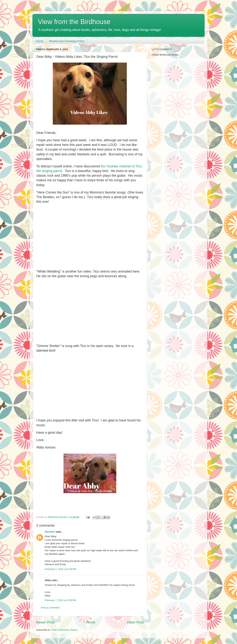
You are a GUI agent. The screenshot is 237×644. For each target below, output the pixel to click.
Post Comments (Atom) (64, 630)
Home (40, 41)
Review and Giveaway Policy (67, 41)
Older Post (135, 622)
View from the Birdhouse (74, 22)
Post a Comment (50, 608)
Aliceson (50, 532)
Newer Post (45, 622)
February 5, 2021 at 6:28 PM (60, 569)
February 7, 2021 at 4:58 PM (60, 600)
